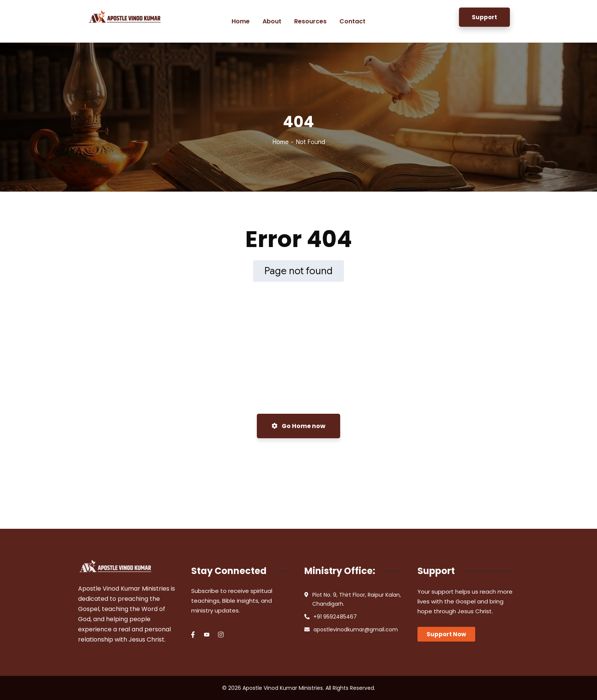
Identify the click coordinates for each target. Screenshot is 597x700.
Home (280, 142)
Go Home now (298, 426)
